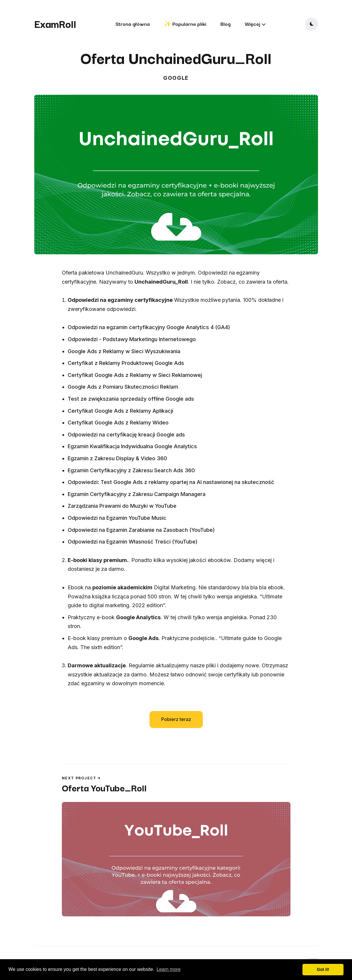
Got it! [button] (323, 969)
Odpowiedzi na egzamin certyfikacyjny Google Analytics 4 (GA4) (149, 327)
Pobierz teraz (176, 719)
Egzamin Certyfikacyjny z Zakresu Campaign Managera (137, 494)
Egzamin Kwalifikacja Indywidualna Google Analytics (132, 446)
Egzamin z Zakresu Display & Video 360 (117, 458)
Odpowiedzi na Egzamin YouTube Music (117, 518)
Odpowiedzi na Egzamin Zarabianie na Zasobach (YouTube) (141, 530)
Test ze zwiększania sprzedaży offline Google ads (131, 399)
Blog (226, 24)
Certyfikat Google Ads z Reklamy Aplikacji (120, 411)
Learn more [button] (169, 969)
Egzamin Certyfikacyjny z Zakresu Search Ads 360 (131, 470)
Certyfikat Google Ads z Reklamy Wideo (118, 423)
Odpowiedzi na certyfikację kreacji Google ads (126, 435)
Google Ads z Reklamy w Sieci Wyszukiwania (124, 351)
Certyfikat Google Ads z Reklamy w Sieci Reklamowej (135, 375)
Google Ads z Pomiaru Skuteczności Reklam (123, 387)
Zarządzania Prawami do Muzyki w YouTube (122, 506)
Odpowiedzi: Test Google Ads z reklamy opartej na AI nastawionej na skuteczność (171, 482)
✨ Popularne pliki (185, 24)
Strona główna (133, 24)
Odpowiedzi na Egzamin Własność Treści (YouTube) (133, 542)
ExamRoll (55, 23)
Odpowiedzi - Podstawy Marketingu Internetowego (132, 339)
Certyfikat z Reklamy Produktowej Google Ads (126, 363)
